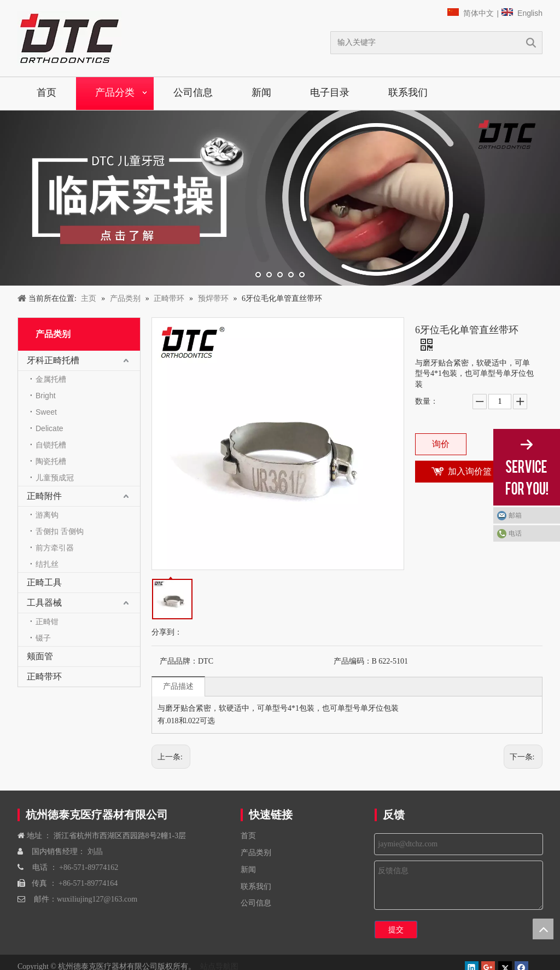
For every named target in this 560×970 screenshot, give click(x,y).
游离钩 (47, 515)
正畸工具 (44, 582)
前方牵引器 (55, 548)
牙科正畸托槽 (53, 360)
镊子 (43, 638)
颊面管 (40, 656)
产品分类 (115, 92)
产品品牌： (179, 661)
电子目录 (330, 92)
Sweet (46, 412)
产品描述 (178, 686)
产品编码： (353, 661)
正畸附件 (44, 496)
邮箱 (515, 515)
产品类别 (256, 853)
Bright (46, 396)
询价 (441, 444)
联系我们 (408, 92)
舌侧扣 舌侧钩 (60, 531)
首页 (46, 92)
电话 (515, 533)
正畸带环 (44, 676)
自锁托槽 (51, 445)
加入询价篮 (470, 471)
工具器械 (44, 603)
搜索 (531, 43)
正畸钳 (47, 622)
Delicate (49, 428)
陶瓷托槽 (51, 461)
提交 (396, 930)
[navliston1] (69, 38)
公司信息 (193, 92)
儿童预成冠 (55, 478)
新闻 (261, 92)
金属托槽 (51, 379)
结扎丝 (47, 564)
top (543, 929)
